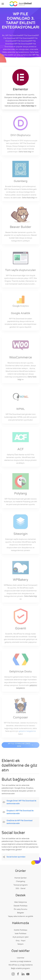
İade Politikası (21, 933)
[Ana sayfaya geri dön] (21, 4)
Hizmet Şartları (21, 878)
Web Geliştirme (20, 902)
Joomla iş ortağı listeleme (21, 961)
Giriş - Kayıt (21, 941)
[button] (3, 4)
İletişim (20, 944)
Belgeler (21, 913)
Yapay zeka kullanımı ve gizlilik (21, 916)
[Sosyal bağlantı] (13, 974)
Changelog (20, 881)
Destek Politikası (21, 906)
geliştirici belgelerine (27, 731)
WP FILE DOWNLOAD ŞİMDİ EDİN (21, 747)
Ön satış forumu (20, 909)
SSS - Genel (20, 888)
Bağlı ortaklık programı (20, 968)
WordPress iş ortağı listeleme (21, 965)
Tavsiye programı (21, 885)
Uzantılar (21, 958)
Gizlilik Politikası (21, 930)
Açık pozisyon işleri (21, 937)
